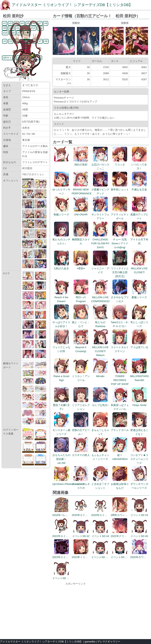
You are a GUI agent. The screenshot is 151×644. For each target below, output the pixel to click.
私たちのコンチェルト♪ (61, 239)
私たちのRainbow (100, 322)
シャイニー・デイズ (100, 268)
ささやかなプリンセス (120, 297)
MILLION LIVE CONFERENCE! (101, 297)
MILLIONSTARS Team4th (139, 376)
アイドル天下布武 (139, 239)
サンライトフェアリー (100, 215)
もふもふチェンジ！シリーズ (100, 455)
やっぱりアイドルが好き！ (61, 322)
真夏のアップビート (139, 215)
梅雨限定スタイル (81, 239)
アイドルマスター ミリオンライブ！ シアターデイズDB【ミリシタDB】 (72, 5)
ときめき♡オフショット (100, 484)
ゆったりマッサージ (61, 190)
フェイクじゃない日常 (61, 347)
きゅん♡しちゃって (100, 430)
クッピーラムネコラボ (81, 484)
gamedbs (90, 642)
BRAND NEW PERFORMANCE (82, 190)
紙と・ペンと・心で (81, 322)
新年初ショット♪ (120, 190)
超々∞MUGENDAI (120, 455)
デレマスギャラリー (109, 642)
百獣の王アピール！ (81, 430)
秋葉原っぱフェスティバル (120, 405)
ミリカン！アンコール (81, 376)
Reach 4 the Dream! (61, 297)
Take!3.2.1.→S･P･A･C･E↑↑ (120, 322)
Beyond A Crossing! (81, 347)
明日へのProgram (81, 297)
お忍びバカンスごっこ (100, 165)
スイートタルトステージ (120, 347)
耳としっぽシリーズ (139, 322)
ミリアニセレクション (81, 405)
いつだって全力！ (139, 165)
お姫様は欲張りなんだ (120, 484)
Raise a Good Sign (61, 376)
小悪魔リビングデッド (100, 190)
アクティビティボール (120, 215)
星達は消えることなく (139, 430)
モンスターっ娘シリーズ (61, 430)
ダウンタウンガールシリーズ (139, 484)
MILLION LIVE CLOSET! (139, 268)
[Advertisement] (75, 610)
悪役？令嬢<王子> (61, 405)
